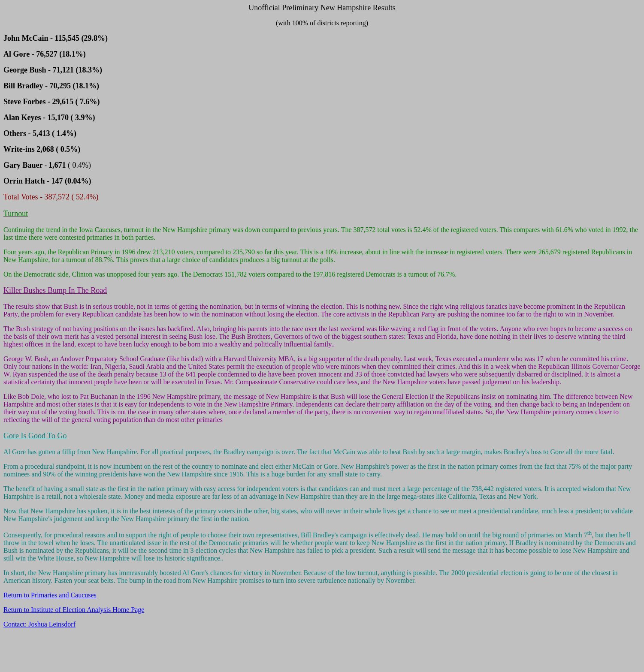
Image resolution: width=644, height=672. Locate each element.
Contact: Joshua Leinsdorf (39, 624)
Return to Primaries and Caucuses (50, 595)
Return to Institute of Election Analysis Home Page (74, 610)
